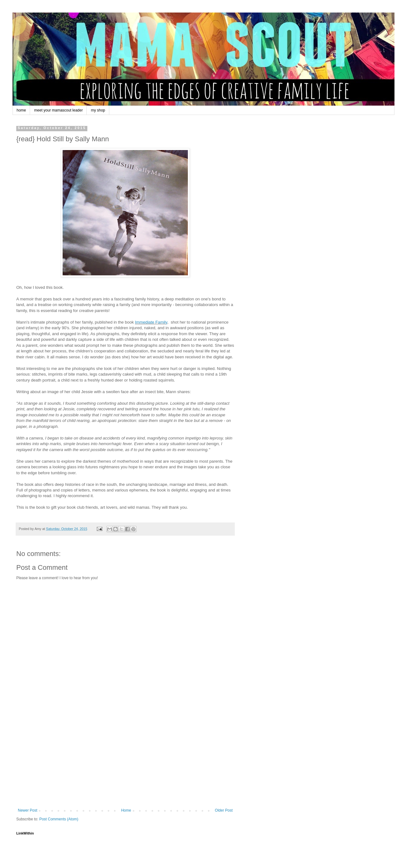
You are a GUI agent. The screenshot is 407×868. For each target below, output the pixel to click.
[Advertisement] (125, 761)
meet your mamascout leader (58, 110)
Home (126, 810)
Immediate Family (151, 322)
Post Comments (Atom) (59, 819)
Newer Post (28, 810)
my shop (98, 110)
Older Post (224, 810)
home (21, 110)
